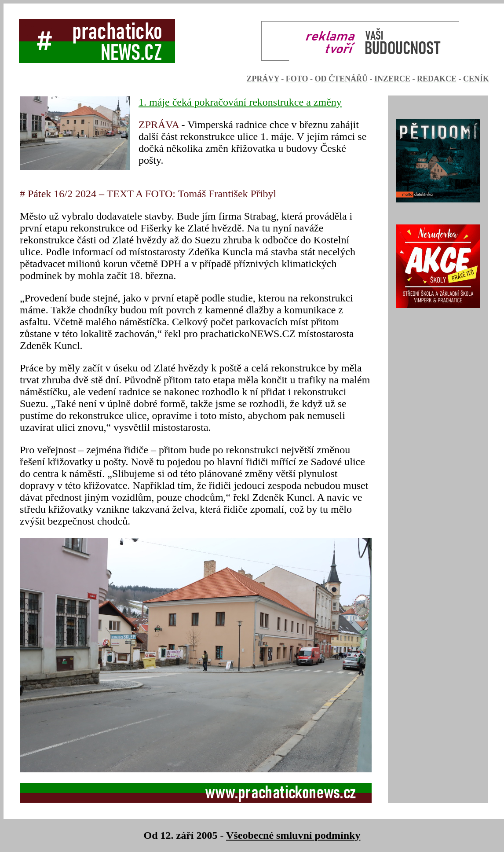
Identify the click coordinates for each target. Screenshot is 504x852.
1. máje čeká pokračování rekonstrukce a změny (240, 102)
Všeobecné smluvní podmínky (293, 835)
